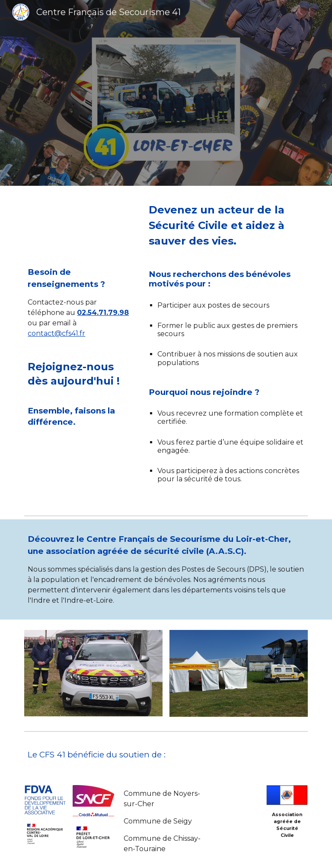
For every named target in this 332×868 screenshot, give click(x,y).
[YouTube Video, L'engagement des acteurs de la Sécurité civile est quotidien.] (81, 228)
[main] (81, 302)
